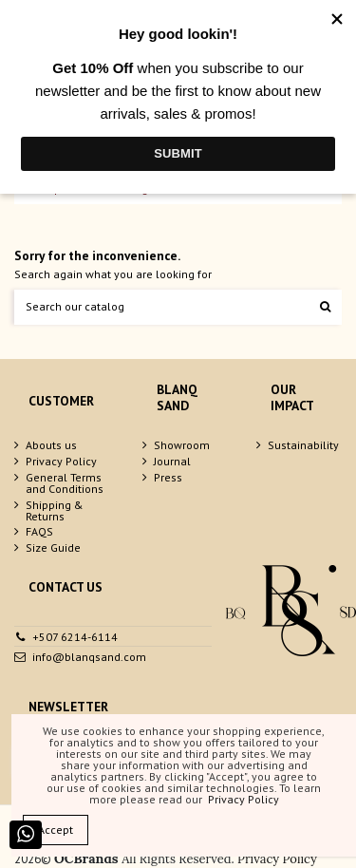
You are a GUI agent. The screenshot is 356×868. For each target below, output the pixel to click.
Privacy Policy (61, 462)
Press (168, 478)
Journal (172, 462)
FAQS (39, 532)
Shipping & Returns (55, 511)
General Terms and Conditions (65, 483)
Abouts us (51, 445)
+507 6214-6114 (75, 637)
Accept (56, 830)
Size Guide (53, 548)
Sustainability (303, 445)
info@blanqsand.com (89, 657)
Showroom (182, 445)
